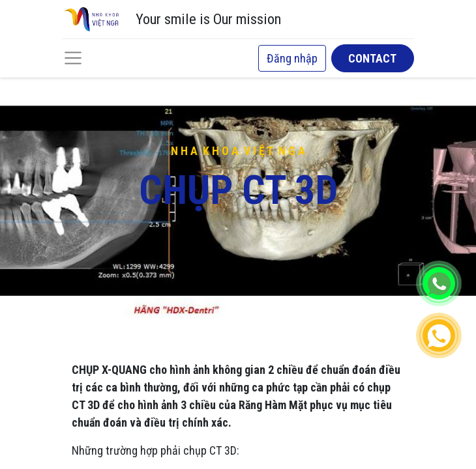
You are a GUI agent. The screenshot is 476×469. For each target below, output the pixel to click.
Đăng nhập (292, 58)
